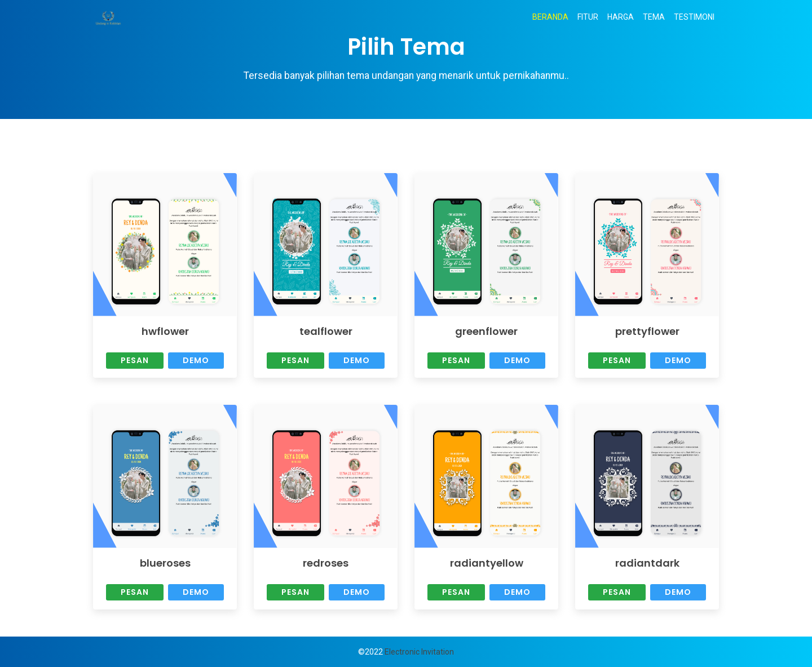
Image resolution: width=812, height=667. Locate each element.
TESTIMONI (694, 17)
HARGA (621, 17)
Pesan (135, 360)
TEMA (654, 17)
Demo (196, 360)
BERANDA (553, 16)
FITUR (588, 17)
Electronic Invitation (419, 652)
